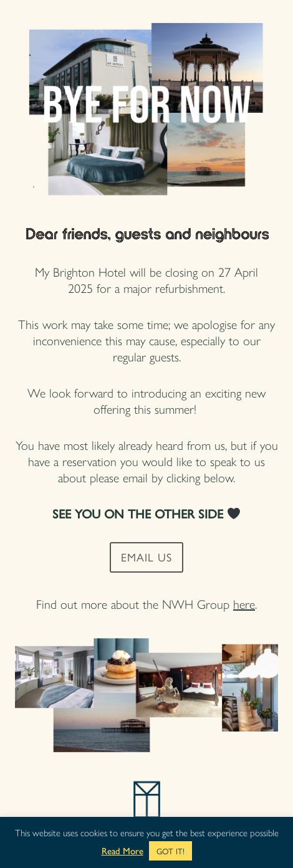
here (244, 603)
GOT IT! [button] (171, 851)
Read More (122, 851)
